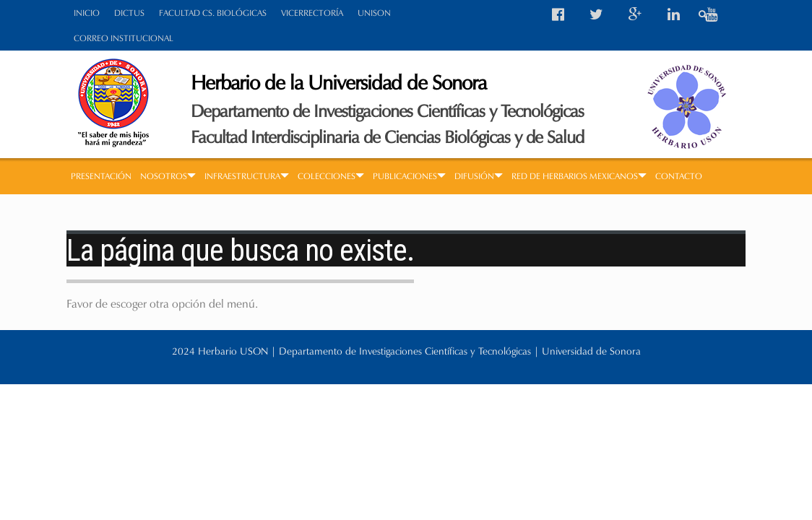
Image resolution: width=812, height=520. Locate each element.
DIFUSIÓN (479, 176)
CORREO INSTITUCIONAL (124, 38)
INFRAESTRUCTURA (247, 176)
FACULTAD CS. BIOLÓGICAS (213, 13)
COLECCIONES (331, 176)
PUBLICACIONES (409, 176)
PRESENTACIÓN (101, 176)
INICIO (87, 13)
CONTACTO (679, 176)
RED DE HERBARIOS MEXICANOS (579, 176)
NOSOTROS (168, 176)
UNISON (374, 13)
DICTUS (129, 13)
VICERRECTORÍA (312, 13)
